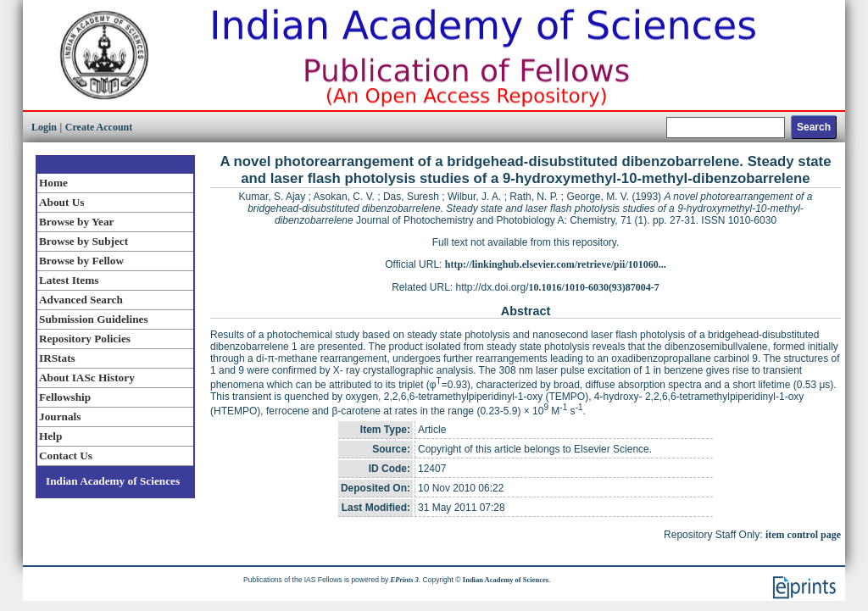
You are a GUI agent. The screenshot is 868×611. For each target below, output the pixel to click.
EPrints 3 (405, 580)
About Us (61, 202)
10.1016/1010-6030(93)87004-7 (594, 287)
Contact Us (66, 455)
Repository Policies (85, 339)
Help (50, 436)
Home (53, 183)
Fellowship (65, 397)
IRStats (57, 358)
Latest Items (69, 280)
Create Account (99, 127)
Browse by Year (76, 222)
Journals (60, 417)
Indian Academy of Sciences (113, 481)
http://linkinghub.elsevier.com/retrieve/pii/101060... (556, 264)
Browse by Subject (83, 241)
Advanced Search (81, 300)
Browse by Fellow (81, 261)
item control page (803, 535)
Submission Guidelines (94, 319)
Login (44, 127)
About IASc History (87, 378)
